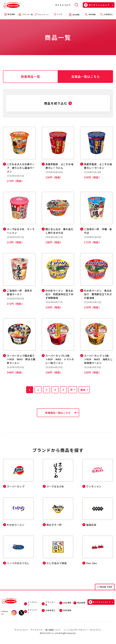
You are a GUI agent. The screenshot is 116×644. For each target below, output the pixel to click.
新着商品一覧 (31, 76)
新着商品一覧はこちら (62, 413)
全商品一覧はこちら (86, 76)
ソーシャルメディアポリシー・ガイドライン (83, 630)
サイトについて (63, 5)
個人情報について (53, 630)
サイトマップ (37, 630)
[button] (58, 103)
